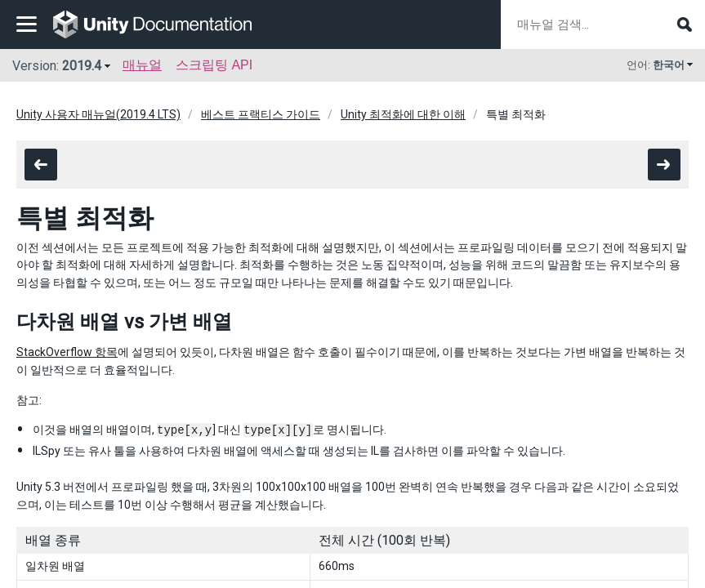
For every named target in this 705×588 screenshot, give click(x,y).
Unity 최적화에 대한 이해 (403, 114)
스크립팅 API (214, 65)
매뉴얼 (142, 65)
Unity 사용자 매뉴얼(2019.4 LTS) (98, 114)
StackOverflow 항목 (67, 352)
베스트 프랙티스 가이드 (261, 114)
